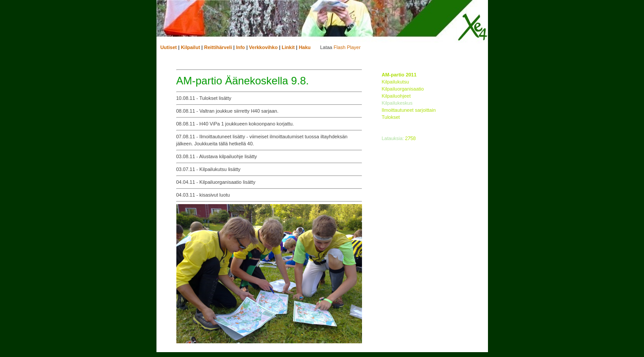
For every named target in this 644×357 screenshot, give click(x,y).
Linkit (288, 47)
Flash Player (347, 47)
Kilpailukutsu (396, 82)
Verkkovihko (263, 47)
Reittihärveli (218, 47)
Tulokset (391, 117)
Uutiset (169, 47)
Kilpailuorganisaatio (403, 89)
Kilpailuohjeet (396, 96)
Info (240, 47)
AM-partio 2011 (399, 75)
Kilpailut (190, 47)
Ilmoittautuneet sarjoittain (409, 110)
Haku (305, 47)
